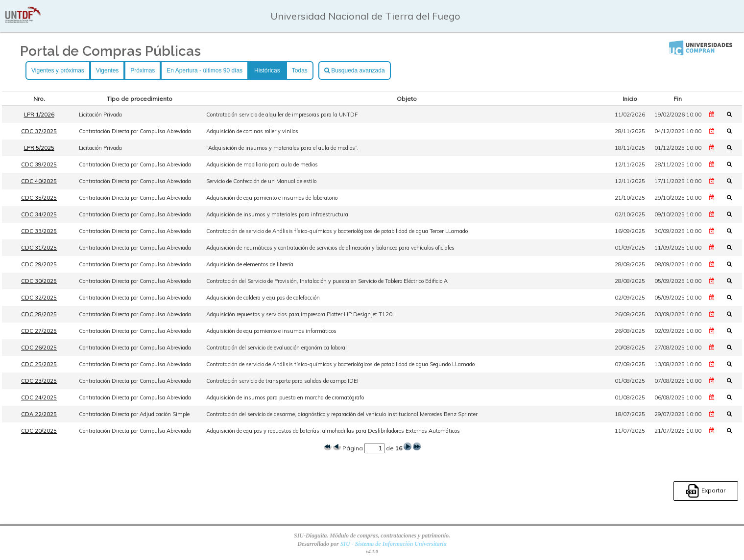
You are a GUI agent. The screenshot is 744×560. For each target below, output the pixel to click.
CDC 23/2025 (39, 381)
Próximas (143, 70)
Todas (300, 70)
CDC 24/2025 (39, 397)
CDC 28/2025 (39, 314)
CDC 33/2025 (39, 231)
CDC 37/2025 (39, 131)
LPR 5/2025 (39, 148)
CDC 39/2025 (39, 164)
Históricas (267, 70)
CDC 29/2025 (39, 264)
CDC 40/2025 (39, 181)
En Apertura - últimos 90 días (204, 70)
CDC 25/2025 (39, 364)
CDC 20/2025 (39, 431)
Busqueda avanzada (355, 70)
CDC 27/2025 (39, 331)
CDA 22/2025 (39, 414)
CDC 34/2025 (39, 214)
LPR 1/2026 (39, 115)
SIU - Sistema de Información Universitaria (394, 544)
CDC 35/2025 (39, 198)
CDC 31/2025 (39, 248)
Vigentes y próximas (58, 70)
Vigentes (107, 70)
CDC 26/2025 (39, 348)
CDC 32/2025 (39, 298)
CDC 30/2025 (39, 281)
